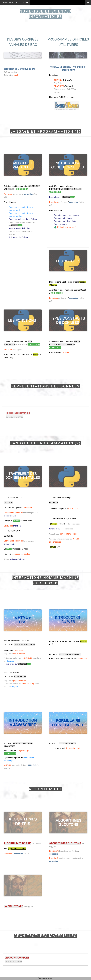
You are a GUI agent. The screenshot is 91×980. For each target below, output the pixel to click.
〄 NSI (25, 3)
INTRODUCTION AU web (70, 654)
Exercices (8, 194)
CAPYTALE (27, 508)
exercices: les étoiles (21, 554)
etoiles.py (23, 559)
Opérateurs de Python (18, 237)
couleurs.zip (27, 658)
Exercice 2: (54, 858)
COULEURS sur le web (25, 645)
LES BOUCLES (80, 290)
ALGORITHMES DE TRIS (18, 843)
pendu (17, 521)
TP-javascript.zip (25, 750)
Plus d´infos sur (17, 664)
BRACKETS (59, 86)
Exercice (8, 765)
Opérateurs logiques (63, 218)
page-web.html (20, 681)
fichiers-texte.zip (10, 516)
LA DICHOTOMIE (13, 906)
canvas (53, 547)
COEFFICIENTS (68, 70)
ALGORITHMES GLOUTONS (65, 843)
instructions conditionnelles (65, 189)
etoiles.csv (14, 559)
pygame (54, 524)
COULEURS (19, 651)
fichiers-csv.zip (9, 544)
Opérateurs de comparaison (66, 215)
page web (32, 765)
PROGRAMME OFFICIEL (60, 67)
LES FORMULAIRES (67, 743)
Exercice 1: (54, 851)
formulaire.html (73, 748)
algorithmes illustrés (17, 849)
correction (28, 194)
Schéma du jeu (55, 529)
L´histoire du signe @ (66, 227)
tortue (35, 354)
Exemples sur (62, 197)
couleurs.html (19, 654)
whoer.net (82, 659)
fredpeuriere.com (10, 3)
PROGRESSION (79, 67)
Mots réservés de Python (19, 228)
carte (10, 549)
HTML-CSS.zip (28, 684)
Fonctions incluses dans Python (23, 219)
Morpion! (17, 526)
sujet (16, 75)
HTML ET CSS (20, 677)
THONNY (58, 80)
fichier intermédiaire (69, 534)
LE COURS (8, 503)
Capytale (65, 352)
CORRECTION (22, 189)
